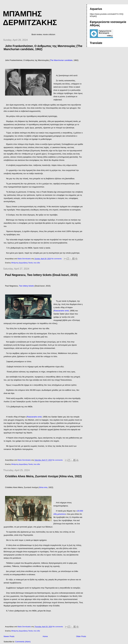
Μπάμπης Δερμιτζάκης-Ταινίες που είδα (26, 263)
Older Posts (81, 636)
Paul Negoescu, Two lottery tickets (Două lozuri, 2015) (41, 275)
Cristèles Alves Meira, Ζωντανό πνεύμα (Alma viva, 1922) (43, 476)
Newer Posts (9, 636)
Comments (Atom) (23, 642)
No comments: (57, 259)
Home (45, 636)
